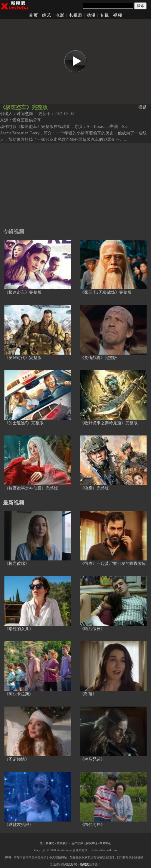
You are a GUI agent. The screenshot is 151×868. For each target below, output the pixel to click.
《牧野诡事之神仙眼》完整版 (31, 488)
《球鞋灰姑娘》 (19, 825)
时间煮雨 (25, 114)
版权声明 (91, 843)
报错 (142, 107)
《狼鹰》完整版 (94, 488)
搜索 (140, 6)
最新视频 (14, 503)
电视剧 (76, 15)
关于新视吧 (47, 843)
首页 (34, 15)
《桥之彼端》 (17, 564)
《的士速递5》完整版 (24, 423)
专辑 (104, 15)
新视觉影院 (69, 864)
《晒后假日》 (92, 629)
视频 (118, 15)
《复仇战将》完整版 (99, 358)
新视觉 (84, 864)
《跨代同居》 (92, 825)
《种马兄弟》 (92, 759)
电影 (60, 15)
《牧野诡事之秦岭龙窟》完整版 (109, 423)
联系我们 (63, 843)
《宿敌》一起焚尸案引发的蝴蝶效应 (113, 564)
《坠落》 (88, 694)
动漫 (91, 15)
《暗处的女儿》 (19, 629)
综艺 (47, 15)
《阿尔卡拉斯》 (19, 694)
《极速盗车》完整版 (23, 292)
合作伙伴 (77, 843)
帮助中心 (105, 843)
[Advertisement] (75, 184)
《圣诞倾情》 (17, 759)
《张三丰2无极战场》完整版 (106, 292)
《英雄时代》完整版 (23, 358)
